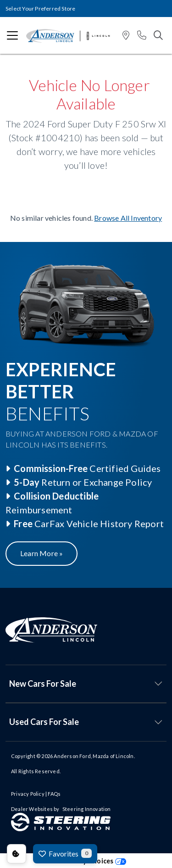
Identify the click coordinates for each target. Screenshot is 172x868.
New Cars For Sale (43, 684)
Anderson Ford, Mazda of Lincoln (94, 756)
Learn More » (42, 553)
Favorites (65, 853)
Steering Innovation (87, 809)
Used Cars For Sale (44, 722)
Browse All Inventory (128, 218)
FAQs (54, 794)
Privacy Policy (28, 794)
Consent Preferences (17, 854)
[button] (126, 36)
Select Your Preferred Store (40, 9)
